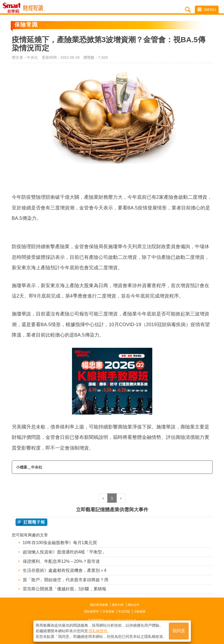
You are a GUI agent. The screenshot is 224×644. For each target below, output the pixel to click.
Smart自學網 (13, 8)
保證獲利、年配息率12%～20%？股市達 (61, 561)
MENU (207, 9)
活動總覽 (140, 611)
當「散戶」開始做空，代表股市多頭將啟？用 (66, 580)
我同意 (179, 631)
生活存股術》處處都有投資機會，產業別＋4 (65, 570)
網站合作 (134, 605)
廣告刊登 (118, 605)
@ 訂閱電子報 (31, 522)
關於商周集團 (99, 605)
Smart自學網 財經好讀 (34, 8)
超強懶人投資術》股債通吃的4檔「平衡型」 (65, 552)
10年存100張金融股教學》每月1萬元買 (60, 543)
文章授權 (108, 611)
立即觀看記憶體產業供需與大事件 (112, 510)
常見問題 (124, 611)
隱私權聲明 (91, 611)
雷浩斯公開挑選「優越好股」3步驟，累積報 (65, 589)
